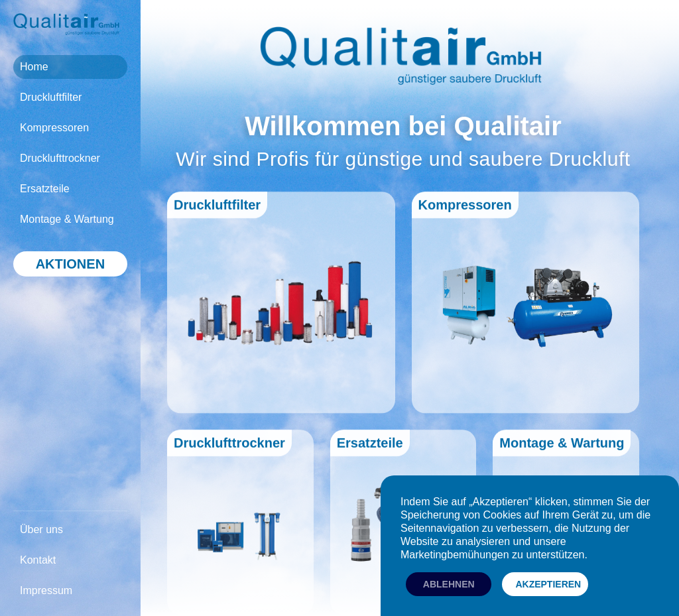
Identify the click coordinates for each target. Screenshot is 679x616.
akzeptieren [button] (548, 584)
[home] (66, 24)
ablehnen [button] (449, 584)
